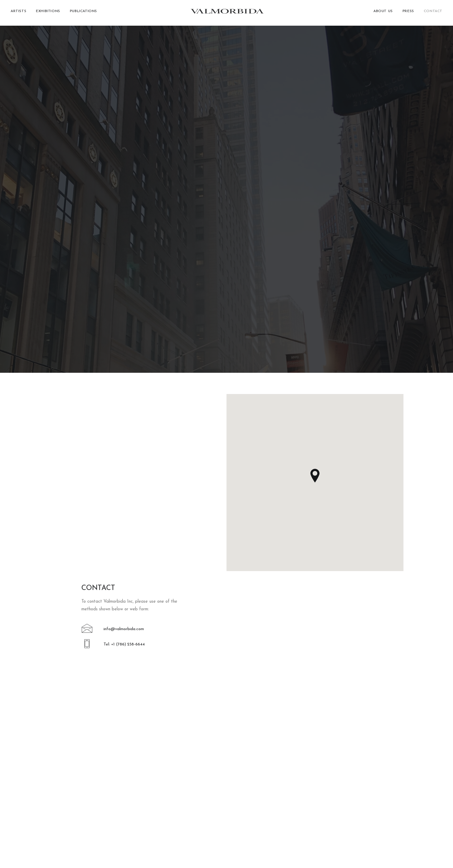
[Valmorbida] (227, 13)
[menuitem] (20, 13)
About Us (383, 13)
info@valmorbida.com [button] (124, 227)
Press (408, 13)
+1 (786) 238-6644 (55, 809)
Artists (18, 13)
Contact (433, 13)
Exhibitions (48, 13)
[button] (87, 230)
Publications (83, 13)
